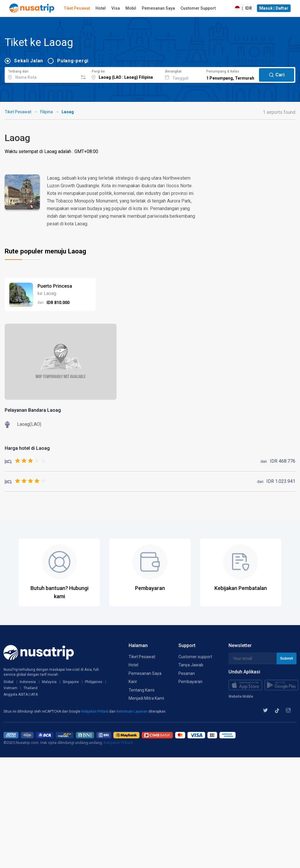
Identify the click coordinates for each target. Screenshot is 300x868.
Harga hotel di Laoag (27, 448)
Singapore (71, 682)
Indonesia (28, 682)
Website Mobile (241, 697)
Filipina (46, 112)
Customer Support (198, 8)
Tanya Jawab (191, 665)
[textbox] (41, 74)
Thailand (30, 688)
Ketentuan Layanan (132, 711)
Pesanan (187, 673)
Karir (133, 682)
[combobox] (41, 74)
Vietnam (10, 688)
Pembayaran (190, 682)
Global (8, 682)
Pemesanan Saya (158, 8)
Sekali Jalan (29, 61)
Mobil (131, 8)
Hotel (101, 8)
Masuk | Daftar (274, 8)
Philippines (94, 682)
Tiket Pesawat (77, 8)
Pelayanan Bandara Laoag (33, 410)
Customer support (195, 657)
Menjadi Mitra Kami (146, 698)
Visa (116, 8)
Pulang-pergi (73, 61)
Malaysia (49, 682)
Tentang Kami (142, 690)
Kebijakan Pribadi (95, 711)
